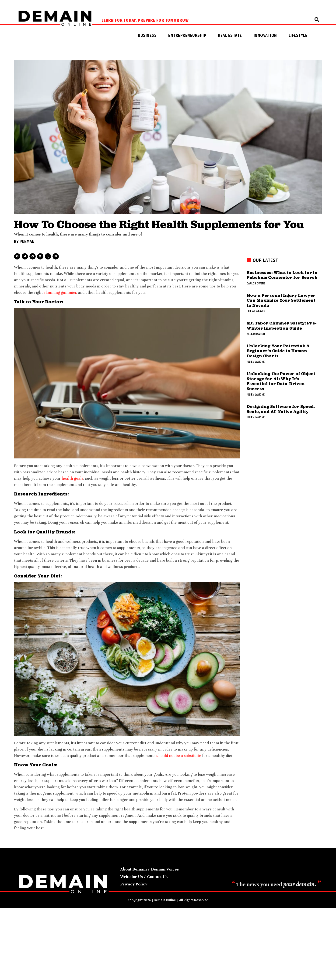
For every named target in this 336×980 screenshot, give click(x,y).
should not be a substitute (179, 756)
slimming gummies (60, 292)
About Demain (133, 869)
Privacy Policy (134, 884)
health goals (72, 478)
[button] (317, 20)
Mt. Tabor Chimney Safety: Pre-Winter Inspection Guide (282, 326)
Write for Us (131, 877)
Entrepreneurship (187, 35)
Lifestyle (298, 35)
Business (147, 35)
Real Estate (230, 35)
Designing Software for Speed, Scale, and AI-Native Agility (281, 409)
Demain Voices (165, 869)
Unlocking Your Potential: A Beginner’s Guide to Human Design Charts (278, 351)
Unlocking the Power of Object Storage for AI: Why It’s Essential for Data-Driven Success (281, 381)
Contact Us (157, 877)
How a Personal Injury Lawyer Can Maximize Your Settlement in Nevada (281, 300)
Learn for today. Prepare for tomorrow (145, 20)
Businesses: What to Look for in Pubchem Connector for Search (282, 275)
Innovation (265, 35)
